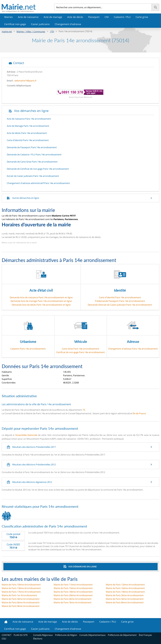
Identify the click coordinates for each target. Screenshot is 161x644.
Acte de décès (75, 17)
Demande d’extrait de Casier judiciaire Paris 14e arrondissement (120, 305)
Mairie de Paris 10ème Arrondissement (21, 585)
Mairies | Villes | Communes (31, 32)
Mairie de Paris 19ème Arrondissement (125, 592)
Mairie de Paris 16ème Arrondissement (125, 588)
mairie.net (7, 32)
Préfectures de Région (66, 635)
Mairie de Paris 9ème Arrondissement (21, 606)
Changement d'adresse (68, 24)
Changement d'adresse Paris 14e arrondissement (133, 349)
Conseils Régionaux (43, 635)
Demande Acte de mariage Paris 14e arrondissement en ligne (41, 301)
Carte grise (142, 17)
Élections (38, 639)
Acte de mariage (53, 17)
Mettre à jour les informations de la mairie (19, 243)
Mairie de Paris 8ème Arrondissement (125, 602)
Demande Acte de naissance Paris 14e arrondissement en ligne (41, 297)
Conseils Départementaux (93, 635)
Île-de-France (139, 413)
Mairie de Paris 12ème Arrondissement (125, 585)
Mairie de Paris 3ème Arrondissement (21, 599)
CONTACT (7, 635)
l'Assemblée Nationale (26, 435)
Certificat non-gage (15, 24)
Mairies (9, 17)
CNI (107, 17)
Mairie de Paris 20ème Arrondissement (73, 595)
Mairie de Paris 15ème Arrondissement (73, 588)
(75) (52, 32)
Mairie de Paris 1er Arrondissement (19, 595)
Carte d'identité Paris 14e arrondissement (120, 297)
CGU (4, 639)
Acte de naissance (28, 17)
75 (84, 410)
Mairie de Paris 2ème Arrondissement (125, 595)
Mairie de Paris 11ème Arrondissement (73, 585)
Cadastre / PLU (122, 17)
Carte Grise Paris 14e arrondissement (80, 349)
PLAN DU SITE (21, 635)
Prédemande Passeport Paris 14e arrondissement (120, 301)
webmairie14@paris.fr (25, 81)
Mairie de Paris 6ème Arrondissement (21, 602)
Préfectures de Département (122, 635)
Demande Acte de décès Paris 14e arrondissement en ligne (41, 305)
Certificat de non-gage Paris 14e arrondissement (80, 352)
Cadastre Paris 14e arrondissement (28, 349)
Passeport (94, 17)
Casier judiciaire (40, 24)
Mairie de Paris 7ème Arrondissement (73, 602)
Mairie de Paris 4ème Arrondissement (73, 599)
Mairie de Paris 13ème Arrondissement (21, 588)
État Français (145, 635)
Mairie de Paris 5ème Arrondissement (125, 599)
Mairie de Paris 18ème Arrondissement (73, 592)
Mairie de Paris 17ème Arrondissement (21, 592)
